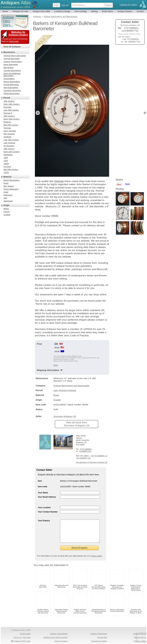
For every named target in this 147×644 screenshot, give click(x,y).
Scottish (7, 215)
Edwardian (8, 155)
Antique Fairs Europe (98, 640)
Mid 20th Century (11, 170)
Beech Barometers (12, 180)
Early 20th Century (12, 152)
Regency (7, 122)
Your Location (44, 498)
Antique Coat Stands (59, 628)
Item (40, 471)
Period (7, 98)
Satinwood (8, 201)
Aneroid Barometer (12, 59)
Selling (94, 11)
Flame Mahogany (11, 189)
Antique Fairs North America (55, 632)
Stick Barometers (11, 88)
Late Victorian (9, 143)
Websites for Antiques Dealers (18, 33)
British (6, 209)
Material (7, 177)
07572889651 (86, 439)
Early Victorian (10, 131)
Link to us (17, 632)
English (57, 390)
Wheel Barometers (12, 93)
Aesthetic (7, 137)
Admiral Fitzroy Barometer (15, 56)
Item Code (43, 477)
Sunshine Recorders (12, 91)
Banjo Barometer (11, 65)
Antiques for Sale (20, 11)
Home (5, 11)
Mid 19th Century (11, 125)
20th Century (9, 149)
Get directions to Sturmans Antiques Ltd (92, 453)
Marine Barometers (12, 82)
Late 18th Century (11, 110)
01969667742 (85, 442)
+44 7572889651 (98, 446)
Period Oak (102, 632)
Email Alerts (108, 11)
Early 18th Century (12, 104)
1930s (6, 172)
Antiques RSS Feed (22, 636)
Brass (56, 385)
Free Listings (81, 11)
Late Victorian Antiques (65, 381)
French (7, 212)
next (107, 103)
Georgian (7, 107)
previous (37, 103)
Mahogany (8, 195)
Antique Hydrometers (13, 62)
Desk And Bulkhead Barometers (12, 75)
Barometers (9, 52)
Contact (140, 11)
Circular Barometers (12, 70)
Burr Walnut (9, 186)
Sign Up (65, 5)
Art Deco (7, 167)
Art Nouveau (9, 146)
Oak (5, 198)
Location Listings (62, 11)
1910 (6, 161)
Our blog (27, 632)
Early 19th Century (12, 119)
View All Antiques (12, 47)
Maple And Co (140, 632)
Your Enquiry (44, 511)
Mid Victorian (9, 134)
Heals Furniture (61, 636)
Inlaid (6, 192)
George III (8, 113)
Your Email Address (47, 487)
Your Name (43, 483)
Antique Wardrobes (99, 628)
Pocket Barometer (11, 85)
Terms (14, 640)
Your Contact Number (48, 502)
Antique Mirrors (140, 628)
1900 (6, 158)
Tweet (127, 52)
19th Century (9, 116)
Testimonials (25, 628)
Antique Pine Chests (59, 640)
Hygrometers (9, 79)
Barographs (9, 67)
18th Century (9, 101)
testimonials (14, 41)
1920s (6, 164)
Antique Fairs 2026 (41, 11)
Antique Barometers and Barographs (71, 376)
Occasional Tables (99, 636)
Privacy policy (96, 551)
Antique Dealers (125, 11)
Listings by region (129, 5)
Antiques (16, 3)
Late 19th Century (11, 140)
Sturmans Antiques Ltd (65, 407)
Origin (6, 205)
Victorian (59, 172)
